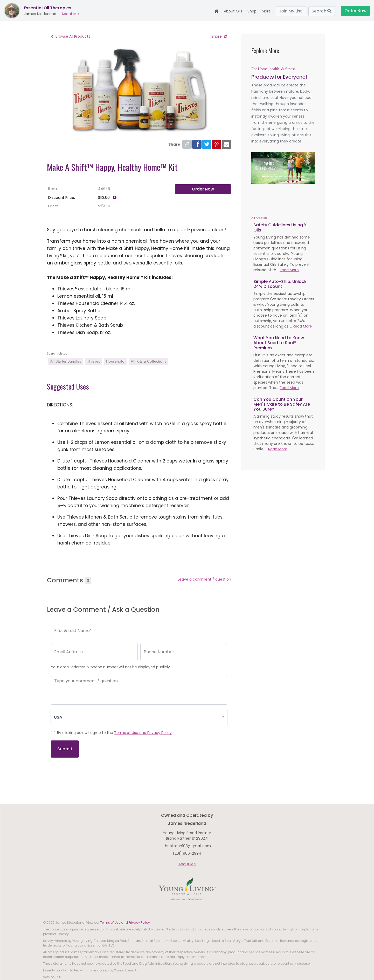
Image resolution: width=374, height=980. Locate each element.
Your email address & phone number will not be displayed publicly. (111, 667)
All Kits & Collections (148, 361)
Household (115, 361)
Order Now (355, 11)
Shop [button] (252, 11)
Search (322, 11)
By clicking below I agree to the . (115, 733)
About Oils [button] (233, 11)
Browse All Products (71, 36)
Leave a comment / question (204, 579)
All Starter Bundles (65, 361)
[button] (256, 168)
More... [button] (267, 11)
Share (219, 36)
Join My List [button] (291, 11)
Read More (289, 270)
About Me (70, 14)
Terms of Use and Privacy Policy (143, 733)
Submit (65, 749)
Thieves (93, 361)
